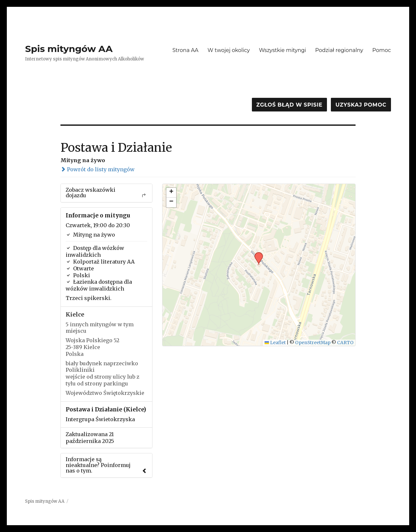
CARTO (345, 343)
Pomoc (381, 50)
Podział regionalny (339, 50)
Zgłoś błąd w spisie (290, 105)
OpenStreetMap (313, 343)
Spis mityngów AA (69, 49)
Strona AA (185, 50)
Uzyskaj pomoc (361, 105)
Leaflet (275, 343)
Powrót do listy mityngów (97, 169)
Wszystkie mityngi (283, 50)
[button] (256, 254)
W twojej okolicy (229, 50)
